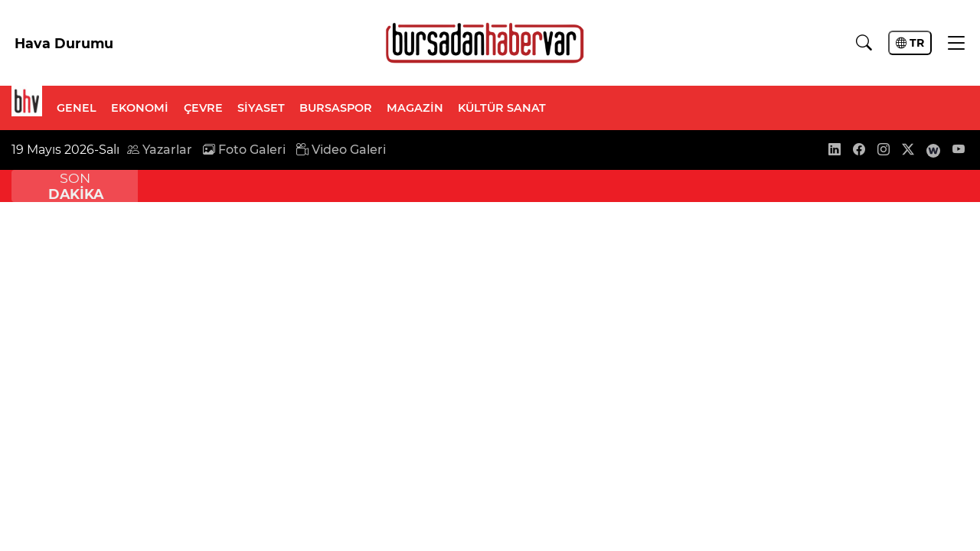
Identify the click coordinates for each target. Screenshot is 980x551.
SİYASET (261, 108)
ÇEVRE (203, 108)
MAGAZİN (415, 108)
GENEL (77, 108)
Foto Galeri (244, 150)
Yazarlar (160, 150)
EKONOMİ (140, 108)
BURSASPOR (336, 108)
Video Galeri (341, 150)
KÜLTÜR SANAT (502, 108)
